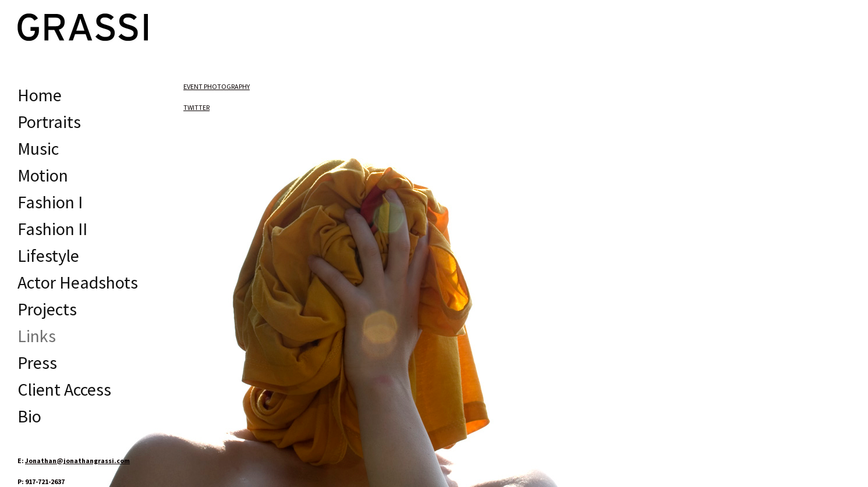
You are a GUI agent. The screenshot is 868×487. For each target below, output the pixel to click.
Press (37, 362)
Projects (47, 309)
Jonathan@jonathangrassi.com (77, 461)
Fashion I (50, 202)
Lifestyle (48, 255)
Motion (43, 175)
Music (38, 148)
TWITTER (196, 107)
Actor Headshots (78, 282)
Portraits (49, 122)
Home (40, 95)
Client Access (64, 389)
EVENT (217, 86)
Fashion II (52, 229)
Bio (29, 416)
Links (37, 336)
